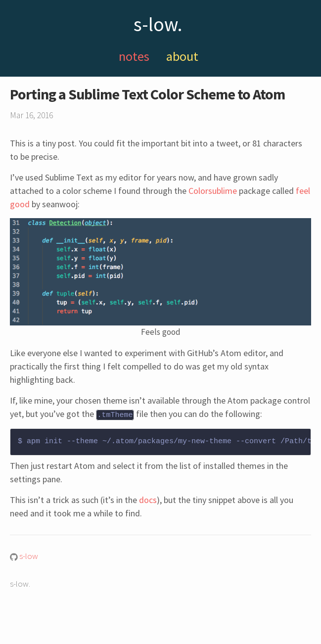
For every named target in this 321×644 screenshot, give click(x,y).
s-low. (158, 24)
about (182, 56)
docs (148, 499)
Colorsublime (213, 191)
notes (134, 56)
